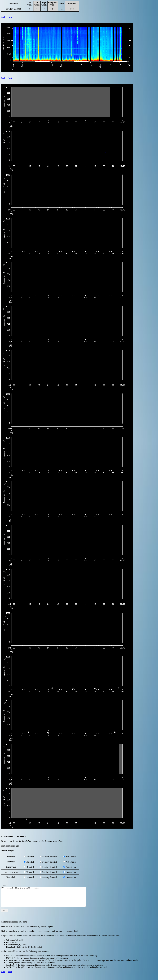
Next (10, 17)
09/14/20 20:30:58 (14, 9)
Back (3, 17)
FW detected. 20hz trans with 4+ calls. (49, 899)
